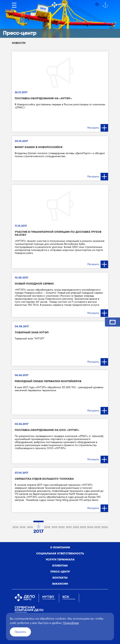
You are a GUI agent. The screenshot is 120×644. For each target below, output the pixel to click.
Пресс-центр (60, 572)
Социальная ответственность (60, 553)
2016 (30, 527)
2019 (54, 527)
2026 (105, 527)
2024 (90, 527)
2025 (97, 527)
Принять (20, 632)
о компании (60, 547)
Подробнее (71, 623)
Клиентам (60, 566)
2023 (83, 527)
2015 (23, 527)
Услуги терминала (60, 559)
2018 (47, 527)
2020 (62, 527)
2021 (69, 527)
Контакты (60, 578)
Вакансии (60, 584)
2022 (76, 527)
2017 (38, 531)
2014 (15, 527)
